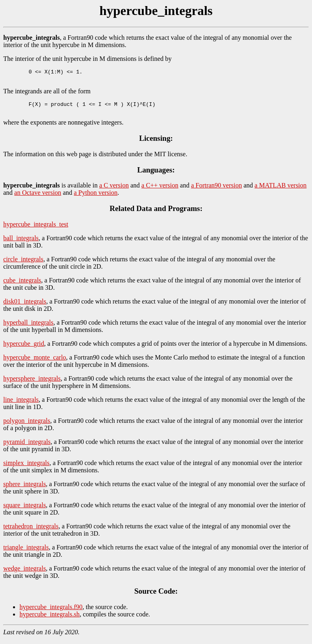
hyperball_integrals (28, 327)
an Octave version (38, 197)
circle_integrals (23, 264)
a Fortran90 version (216, 190)
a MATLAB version (281, 190)
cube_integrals (22, 285)
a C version (114, 190)
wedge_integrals (25, 573)
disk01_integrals (25, 306)
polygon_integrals (27, 425)
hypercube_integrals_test (36, 229)
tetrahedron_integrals (31, 531)
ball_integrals (21, 243)
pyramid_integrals (27, 447)
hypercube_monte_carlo (35, 362)
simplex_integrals (26, 468)
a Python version (96, 197)
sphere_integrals (25, 489)
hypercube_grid (24, 348)
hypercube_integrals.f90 (51, 612)
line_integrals (21, 404)
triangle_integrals (26, 552)
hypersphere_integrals (32, 383)
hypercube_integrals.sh (50, 619)
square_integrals (25, 510)
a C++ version (160, 190)
